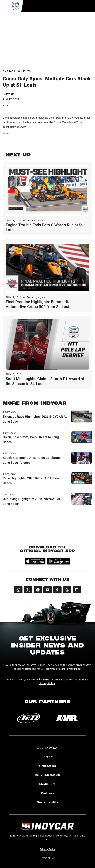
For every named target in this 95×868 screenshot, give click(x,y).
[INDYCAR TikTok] (57, 590)
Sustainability (48, 802)
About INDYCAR (48, 748)
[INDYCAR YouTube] (48, 590)
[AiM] (29, 718)
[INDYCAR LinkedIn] (77, 590)
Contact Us (48, 766)
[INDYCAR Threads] (67, 590)
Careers (47, 757)
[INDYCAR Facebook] (38, 590)
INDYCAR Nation (47, 775)
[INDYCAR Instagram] (18, 590)
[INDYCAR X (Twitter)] (28, 590)
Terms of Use (48, 858)
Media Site (47, 784)
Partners (47, 793)
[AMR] (67, 718)
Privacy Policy (48, 849)
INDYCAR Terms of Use (55, 679)
